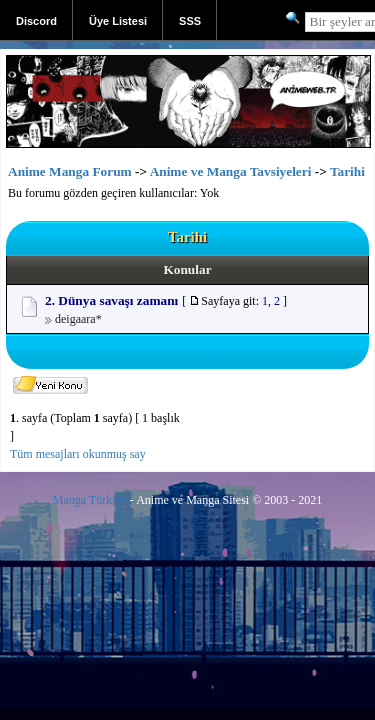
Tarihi (347, 171)
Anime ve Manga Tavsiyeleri (231, 171)
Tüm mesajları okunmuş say (78, 454)
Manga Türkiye (90, 500)
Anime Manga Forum (70, 171)
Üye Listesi (118, 21)
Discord (36, 21)
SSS (190, 21)
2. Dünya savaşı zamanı (111, 300)
